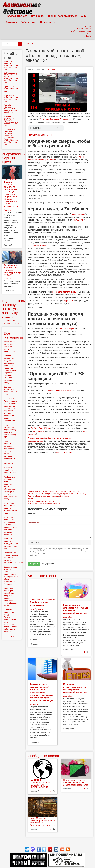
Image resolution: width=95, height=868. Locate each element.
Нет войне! (38, 16)
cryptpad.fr (68, 301)
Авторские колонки (44, 576)
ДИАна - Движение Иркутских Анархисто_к (44, 503)
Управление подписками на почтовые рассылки (11, 320)
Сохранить (34, 564)
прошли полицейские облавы (60, 391)
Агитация (11, 22)
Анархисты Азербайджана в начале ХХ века (10, 470)
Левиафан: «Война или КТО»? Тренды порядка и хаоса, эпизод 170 (11, 109)
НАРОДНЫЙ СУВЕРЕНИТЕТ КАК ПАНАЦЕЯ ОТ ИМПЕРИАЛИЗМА (40, 784)
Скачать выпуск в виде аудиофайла (46, 128)
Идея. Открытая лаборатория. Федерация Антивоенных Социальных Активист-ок (43, 822)
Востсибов (67, 617)
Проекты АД (54, 491)
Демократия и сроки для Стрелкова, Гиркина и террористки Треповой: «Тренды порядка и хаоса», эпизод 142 (11, 137)
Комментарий (34, 522)
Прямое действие (43, 496)
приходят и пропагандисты (64, 292)
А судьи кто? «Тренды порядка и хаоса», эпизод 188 (11, 98)
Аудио (46, 491)
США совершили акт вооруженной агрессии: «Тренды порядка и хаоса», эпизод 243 (11, 78)
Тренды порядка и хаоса (63, 16)
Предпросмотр (48, 564)
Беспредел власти (49, 494)
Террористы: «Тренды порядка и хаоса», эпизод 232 (11, 89)
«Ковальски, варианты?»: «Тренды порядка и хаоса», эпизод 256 (11, 65)
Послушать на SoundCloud (40, 135)
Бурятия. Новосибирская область (41, 501)
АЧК (84, 16)
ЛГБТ (77, 494)
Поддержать (48, 22)
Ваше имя (32, 513)
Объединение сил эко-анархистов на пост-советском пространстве (76, 782)
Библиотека (28, 22)
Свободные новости (45, 756)
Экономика (64, 496)
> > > (12, 636)
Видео (60, 494)
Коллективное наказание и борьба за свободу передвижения (43, 602)
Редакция (51, 70)
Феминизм (55, 496)
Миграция (84, 494)
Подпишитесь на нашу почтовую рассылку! (13, 307)
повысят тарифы (66, 329)
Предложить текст (17, 16)
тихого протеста (78, 214)
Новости (31, 44)
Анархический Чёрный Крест (14, 158)
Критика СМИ (69, 494)
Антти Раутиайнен (37, 609)
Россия (30, 498)
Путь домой (79, 220)
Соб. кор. (39, 491)
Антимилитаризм (34, 494)
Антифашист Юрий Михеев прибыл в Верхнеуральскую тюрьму (13, 270)
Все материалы (13, 335)
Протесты (31, 496)
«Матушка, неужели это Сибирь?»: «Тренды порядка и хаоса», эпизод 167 (11, 121)
